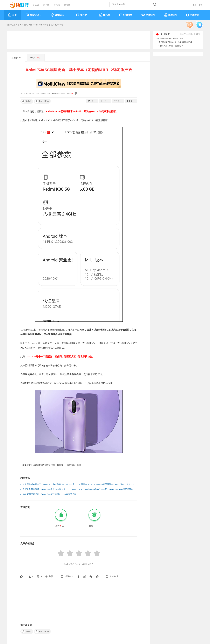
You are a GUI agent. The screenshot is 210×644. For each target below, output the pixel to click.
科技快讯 (34, 15)
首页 (12, 15)
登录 (195, 5)
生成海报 (114, 576)
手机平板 (38, 25)
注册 (201, 5)
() (72, 93)
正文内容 (16, 58)
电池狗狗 (170, 15)
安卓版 (46, 5)
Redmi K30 (42, 101)
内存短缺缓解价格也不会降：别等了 (171, 38)
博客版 (67, 5)
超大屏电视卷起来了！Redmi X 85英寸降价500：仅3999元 (48, 484)
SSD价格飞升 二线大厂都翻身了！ (170, 46)
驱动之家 (193, 15)
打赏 (51, 576)
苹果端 (57, 5)
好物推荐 (126, 15)
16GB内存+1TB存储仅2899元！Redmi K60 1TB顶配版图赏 (107, 489)
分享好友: (70, 576)
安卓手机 (49, 25)
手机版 (36, 5)
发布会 (105, 15)
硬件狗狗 (148, 15)
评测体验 (59, 15)
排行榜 (83, 15)
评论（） (36, 58)
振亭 (54, 93)
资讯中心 (28, 25)
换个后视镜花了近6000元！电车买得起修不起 (174, 42)
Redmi (26, 101)
